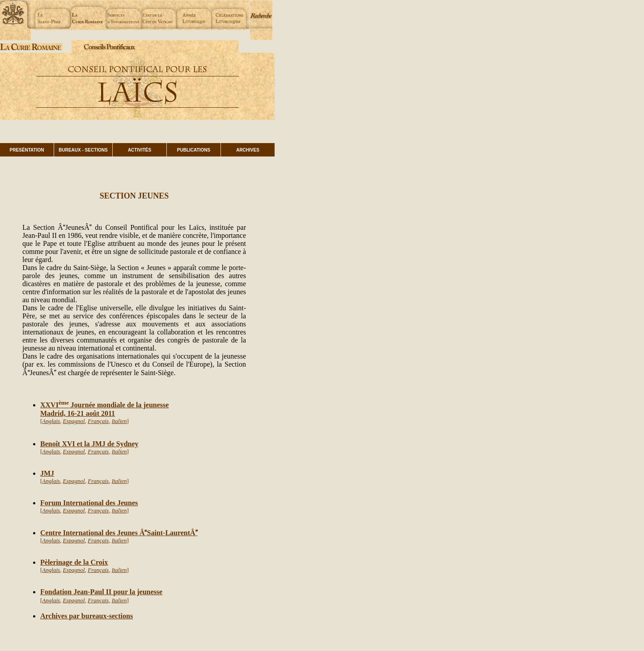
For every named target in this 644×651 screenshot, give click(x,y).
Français (98, 421)
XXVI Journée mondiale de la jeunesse (104, 405)
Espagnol (74, 421)
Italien (119, 421)
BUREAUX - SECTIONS (83, 150)
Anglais (51, 421)
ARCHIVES (248, 150)
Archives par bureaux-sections (87, 616)
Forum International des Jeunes (89, 503)
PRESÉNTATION (27, 150)
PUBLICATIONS (194, 150)
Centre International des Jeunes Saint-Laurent (115, 533)
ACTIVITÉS (140, 150)
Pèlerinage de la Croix (74, 562)
